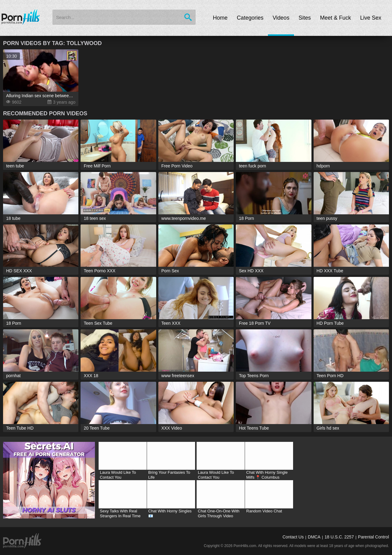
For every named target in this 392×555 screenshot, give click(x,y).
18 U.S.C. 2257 (339, 537)
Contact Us (293, 537)
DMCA (314, 537)
